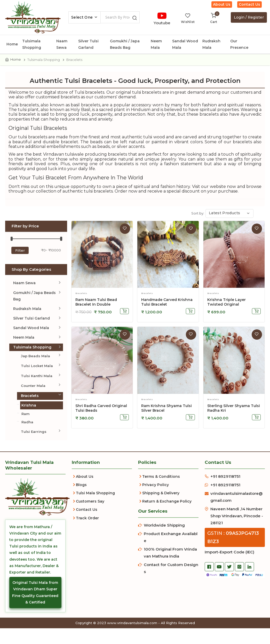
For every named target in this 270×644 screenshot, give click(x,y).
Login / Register (249, 17)
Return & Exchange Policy (167, 510)
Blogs (81, 494)
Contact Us (249, 4)
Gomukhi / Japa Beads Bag (125, 44)
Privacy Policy (156, 494)
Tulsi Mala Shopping (95, 502)
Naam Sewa (62, 44)
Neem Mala (156, 44)
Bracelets (30, 405)
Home (12, 44)
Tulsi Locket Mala (37, 375)
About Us (222, 4)
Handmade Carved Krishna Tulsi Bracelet (167, 311)
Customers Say (90, 510)
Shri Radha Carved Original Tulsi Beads (101, 417)
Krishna (29, 414)
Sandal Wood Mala (185, 44)
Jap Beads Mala (35, 365)
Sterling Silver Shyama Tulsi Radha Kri (234, 417)
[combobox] (85, 17)
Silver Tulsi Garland (88, 44)
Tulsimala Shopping (32, 44)
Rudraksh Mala (211, 44)
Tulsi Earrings (34, 441)
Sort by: (198, 222)
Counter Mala (33, 395)
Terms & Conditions (161, 486)
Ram (26, 423)
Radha (27, 431)
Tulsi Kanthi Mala (37, 385)
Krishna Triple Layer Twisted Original (227, 311)
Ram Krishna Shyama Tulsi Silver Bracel (166, 417)
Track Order (87, 527)
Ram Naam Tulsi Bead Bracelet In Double (96, 311)
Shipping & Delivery (161, 502)
